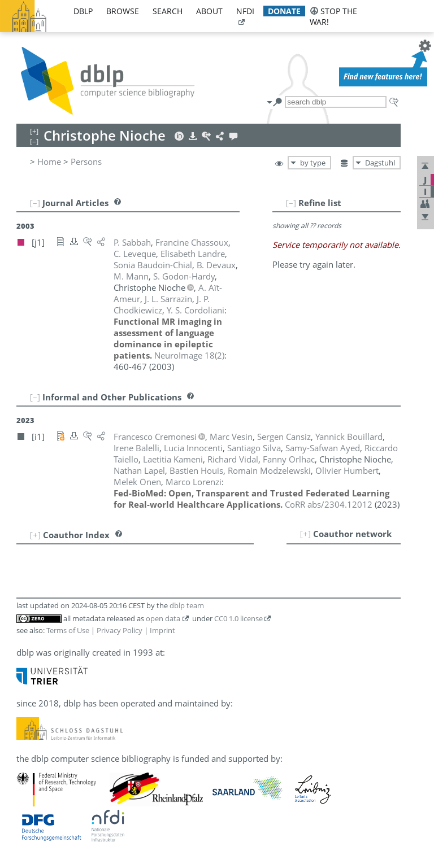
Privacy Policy (120, 630)
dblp (83, 11)
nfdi (245, 11)
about (209, 11)
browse (123, 11)
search (168, 11)
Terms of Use (68, 630)
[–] (291, 203)
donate (284, 11)
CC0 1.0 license (238, 618)
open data (163, 618)
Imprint (162, 630)
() (189, 355)
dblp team (187, 605)
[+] (305, 534)
